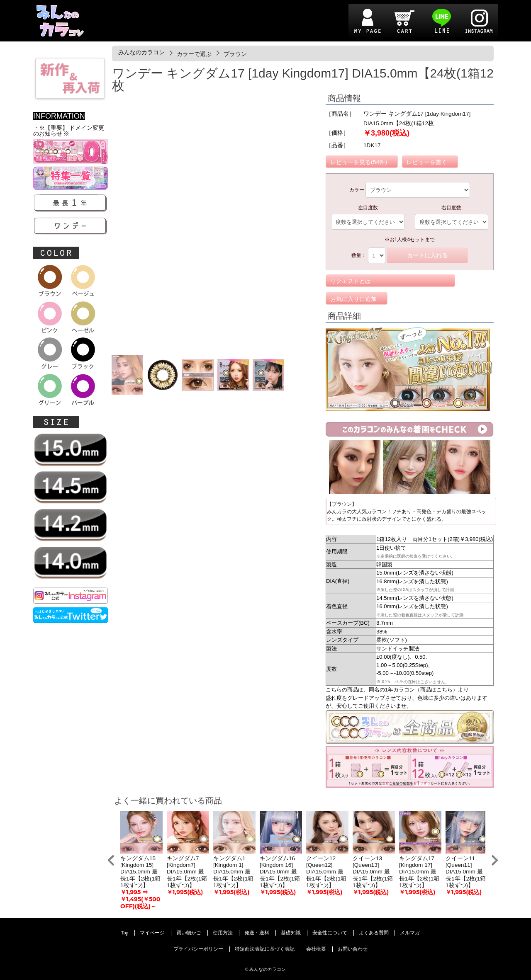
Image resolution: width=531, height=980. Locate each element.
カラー (357, 190)
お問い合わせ (353, 949)
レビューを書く (427, 162)
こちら (445, 690)
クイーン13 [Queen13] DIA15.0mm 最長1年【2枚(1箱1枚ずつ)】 (373, 872)
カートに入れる (427, 255)
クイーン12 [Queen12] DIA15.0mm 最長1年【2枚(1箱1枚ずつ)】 (326, 872)
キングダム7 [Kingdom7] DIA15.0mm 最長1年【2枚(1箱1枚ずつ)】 (187, 872)
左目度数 (368, 208)
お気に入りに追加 (353, 299)
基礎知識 (291, 933)
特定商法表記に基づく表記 (265, 949)
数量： (359, 255)
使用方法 (223, 933)
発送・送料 (257, 933)
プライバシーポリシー (198, 949)
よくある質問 (374, 933)
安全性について (330, 933)
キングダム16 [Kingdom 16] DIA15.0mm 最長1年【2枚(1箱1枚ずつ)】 (280, 872)
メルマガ (410, 933)
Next (495, 860)
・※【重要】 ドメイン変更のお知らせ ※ (69, 131)
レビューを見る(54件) (359, 162)
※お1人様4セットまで (410, 240)
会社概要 (316, 949)
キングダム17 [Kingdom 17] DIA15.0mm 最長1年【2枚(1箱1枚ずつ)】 (419, 872)
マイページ (152, 933)
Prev (111, 860)
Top (125, 933)
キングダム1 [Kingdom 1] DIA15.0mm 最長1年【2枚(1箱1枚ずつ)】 (233, 872)
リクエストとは (351, 281)
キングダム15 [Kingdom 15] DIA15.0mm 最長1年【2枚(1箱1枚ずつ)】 (140, 872)
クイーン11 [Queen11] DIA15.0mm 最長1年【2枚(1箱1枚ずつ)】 (466, 872)
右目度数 (451, 208)
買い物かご (189, 933)
